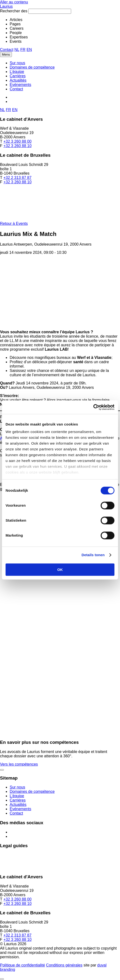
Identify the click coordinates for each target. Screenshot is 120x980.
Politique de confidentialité (22, 965)
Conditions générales (64, 965)
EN (29, 50)
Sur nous (17, 63)
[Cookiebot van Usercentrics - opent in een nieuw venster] (93, 407)
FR (23, 50)
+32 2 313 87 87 (17, 178)
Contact (7, 50)
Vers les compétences (19, 764)
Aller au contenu (14, 2)
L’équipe (17, 72)
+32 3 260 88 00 (17, 141)
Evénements (20, 85)
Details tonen (93, 555)
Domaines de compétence (32, 67)
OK (60, 570)
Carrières (18, 76)
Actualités (18, 80)
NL (17, 50)
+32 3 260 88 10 (17, 146)
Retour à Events (14, 224)
